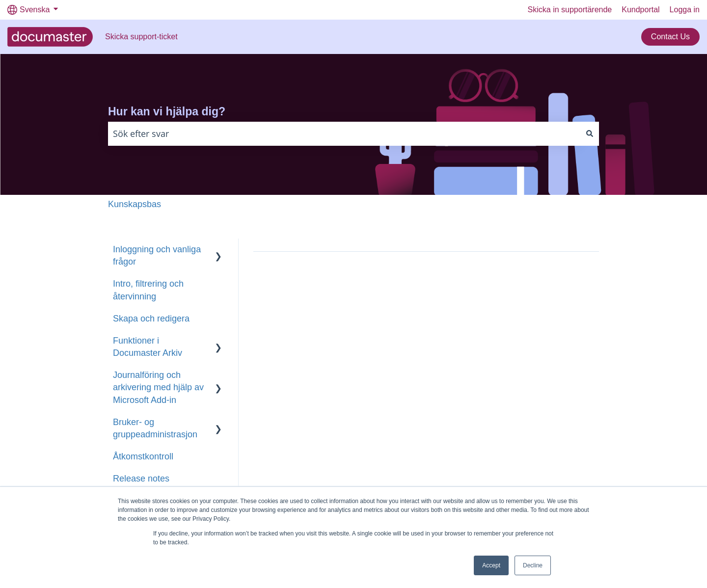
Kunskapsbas (135, 204)
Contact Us (670, 37)
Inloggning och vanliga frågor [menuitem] (157, 255)
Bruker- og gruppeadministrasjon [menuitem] (155, 428)
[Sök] (590, 134)
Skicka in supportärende (570, 10)
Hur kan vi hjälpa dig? (167, 111)
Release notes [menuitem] (141, 479)
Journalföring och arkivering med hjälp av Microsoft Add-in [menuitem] (158, 387)
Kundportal (640, 10)
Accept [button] (491, 565)
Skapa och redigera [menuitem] (151, 319)
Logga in (685, 10)
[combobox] (344, 134)
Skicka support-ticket (141, 37)
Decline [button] (533, 565)
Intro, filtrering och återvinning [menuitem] (148, 290)
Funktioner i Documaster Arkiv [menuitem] (148, 347)
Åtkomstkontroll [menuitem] (143, 456)
